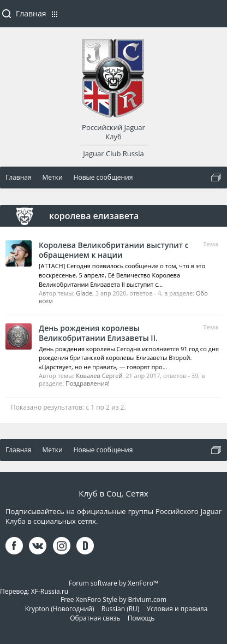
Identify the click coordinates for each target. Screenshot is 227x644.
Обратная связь (95, 618)
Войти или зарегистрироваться (213, 18)
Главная (31, 13)
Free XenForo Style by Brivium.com (113, 599)
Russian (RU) (121, 609)
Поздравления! (88, 383)
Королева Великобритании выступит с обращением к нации (114, 250)
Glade (84, 293)
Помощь (141, 618)
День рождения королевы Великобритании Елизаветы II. (98, 333)
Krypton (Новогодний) (60, 609)
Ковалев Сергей (99, 376)
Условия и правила (177, 609)
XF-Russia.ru (50, 591)
